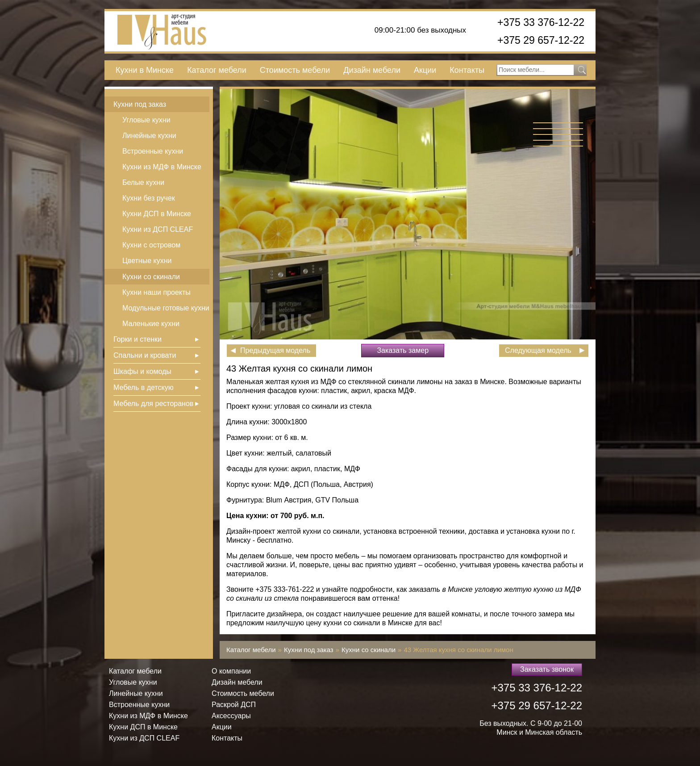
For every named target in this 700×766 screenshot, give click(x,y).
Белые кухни (143, 182)
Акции (425, 70)
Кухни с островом (151, 245)
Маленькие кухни (151, 324)
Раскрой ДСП (234, 705)
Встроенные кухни (153, 151)
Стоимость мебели (295, 70)
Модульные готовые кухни (166, 308)
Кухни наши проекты (156, 292)
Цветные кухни (147, 261)
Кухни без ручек (149, 198)
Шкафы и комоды (142, 371)
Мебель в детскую (144, 387)
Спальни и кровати (145, 355)
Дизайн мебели (372, 70)
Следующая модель (538, 350)
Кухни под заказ (140, 104)
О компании (231, 671)
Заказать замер (403, 350)
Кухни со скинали (151, 277)
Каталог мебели (217, 70)
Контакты (467, 70)
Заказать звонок (547, 669)
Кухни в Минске (145, 70)
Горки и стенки (137, 339)
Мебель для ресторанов (153, 404)
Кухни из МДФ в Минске (162, 167)
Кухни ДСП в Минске (157, 214)
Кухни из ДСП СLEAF (158, 229)
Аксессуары (231, 716)
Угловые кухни (146, 120)
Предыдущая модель (275, 350)
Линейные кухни (149, 136)
